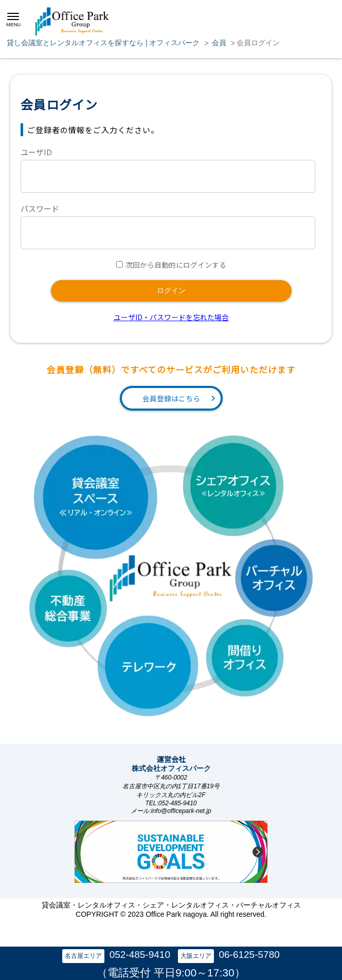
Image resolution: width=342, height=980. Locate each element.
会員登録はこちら (171, 398)
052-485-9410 (140, 955)
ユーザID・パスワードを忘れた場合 (171, 317)
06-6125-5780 (249, 955)
